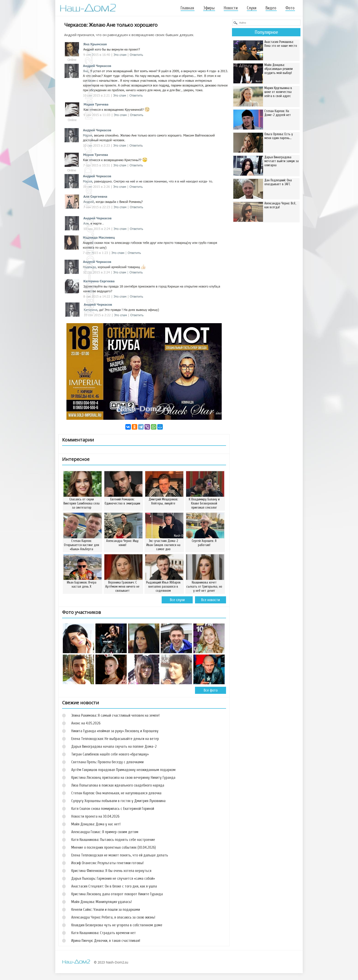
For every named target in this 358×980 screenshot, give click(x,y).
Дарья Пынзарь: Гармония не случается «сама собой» (113, 878)
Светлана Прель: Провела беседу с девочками (107, 762)
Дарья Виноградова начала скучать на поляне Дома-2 (114, 746)
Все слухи (177, 600)
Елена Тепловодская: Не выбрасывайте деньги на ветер (115, 739)
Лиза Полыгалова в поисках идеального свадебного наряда (118, 785)
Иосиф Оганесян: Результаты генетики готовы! (107, 863)
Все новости (211, 600)
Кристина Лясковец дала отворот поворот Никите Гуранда (117, 894)
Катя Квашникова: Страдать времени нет (104, 933)
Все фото (211, 690)
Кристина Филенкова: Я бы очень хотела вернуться (111, 871)
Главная (187, 8)
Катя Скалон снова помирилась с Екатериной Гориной (113, 809)
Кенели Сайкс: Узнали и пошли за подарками (106, 910)
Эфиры (209, 8)
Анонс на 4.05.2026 (86, 723)
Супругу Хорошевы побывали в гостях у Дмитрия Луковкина (118, 801)
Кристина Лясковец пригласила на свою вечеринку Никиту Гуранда (123, 778)
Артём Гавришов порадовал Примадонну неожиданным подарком (123, 770)
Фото (290, 8)
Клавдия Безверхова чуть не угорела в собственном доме (117, 925)
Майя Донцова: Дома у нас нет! (96, 824)
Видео (271, 8)
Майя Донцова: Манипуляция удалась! (101, 902)
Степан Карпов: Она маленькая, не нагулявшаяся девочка (116, 793)
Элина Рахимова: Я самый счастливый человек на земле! (115, 715)
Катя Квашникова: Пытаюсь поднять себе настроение (113, 840)
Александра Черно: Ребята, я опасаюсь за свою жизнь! (113, 917)
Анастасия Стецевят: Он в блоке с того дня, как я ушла (114, 886)
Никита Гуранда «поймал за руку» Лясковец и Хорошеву (115, 731)
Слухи (252, 8)
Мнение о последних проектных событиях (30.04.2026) (113, 847)
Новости (231, 8)
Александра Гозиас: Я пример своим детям (105, 832)
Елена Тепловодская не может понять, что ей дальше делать (120, 855)
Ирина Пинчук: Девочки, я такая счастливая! (106, 941)
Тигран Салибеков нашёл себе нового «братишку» (110, 754)
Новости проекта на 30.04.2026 (95, 816)
